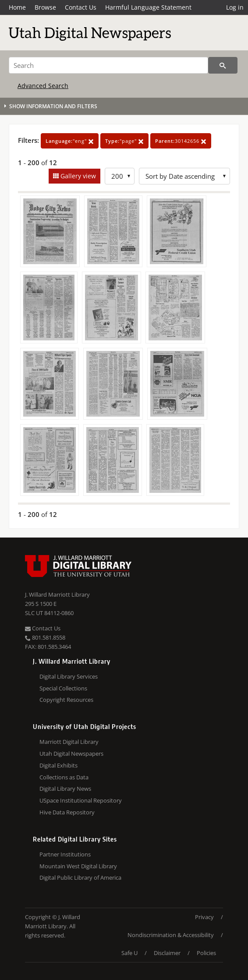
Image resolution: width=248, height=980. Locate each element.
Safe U (129, 953)
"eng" (70, 141)
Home (17, 7)
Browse (45, 7)
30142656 (181, 141)
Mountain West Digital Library (78, 866)
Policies (206, 953)
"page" (124, 141)
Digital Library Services (69, 676)
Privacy (204, 917)
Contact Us (81, 7)
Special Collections (63, 688)
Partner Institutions (65, 854)
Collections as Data (64, 777)
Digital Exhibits (58, 765)
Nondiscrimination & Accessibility (171, 935)
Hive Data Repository (67, 812)
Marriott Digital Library (69, 742)
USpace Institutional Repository (81, 800)
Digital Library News (65, 789)
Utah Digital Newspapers (71, 754)
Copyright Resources (66, 700)
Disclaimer (167, 953)
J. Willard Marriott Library (57, 594)
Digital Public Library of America (80, 877)
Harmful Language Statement (148, 7)
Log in (235, 7)
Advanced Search (43, 86)
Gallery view (77, 176)
